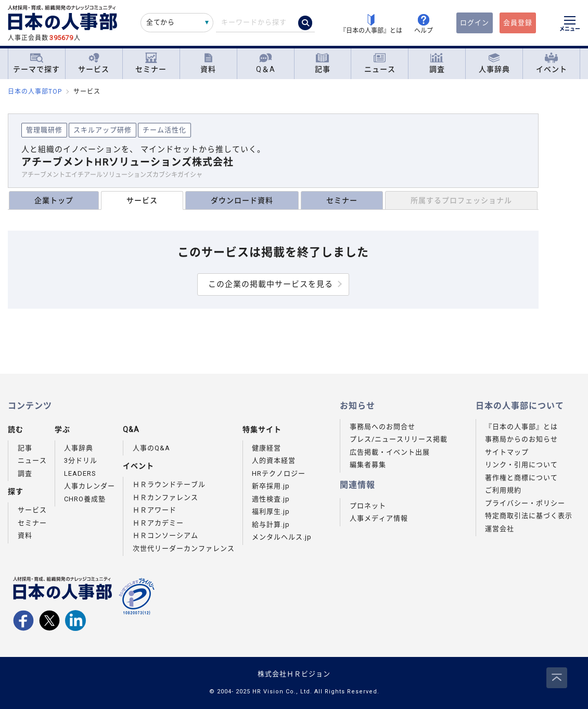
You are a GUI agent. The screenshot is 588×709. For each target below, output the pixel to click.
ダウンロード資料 (242, 200)
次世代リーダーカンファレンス (184, 548)
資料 (208, 63)
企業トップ (54, 200)
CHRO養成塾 (85, 499)
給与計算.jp (271, 524)
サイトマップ (507, 452)
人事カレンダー (90, 486)
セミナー (151, 63)
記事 (323, 63)
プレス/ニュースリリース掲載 (399, 439)
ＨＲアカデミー (158, 523)
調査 (437, 63)
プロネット (368, 506)
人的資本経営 (274, 460)
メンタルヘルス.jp (282, 537)
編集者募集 (368, 465)
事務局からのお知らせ (521, 439)
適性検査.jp (271, 499)
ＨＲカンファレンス (165, 497)
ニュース (380, 63)
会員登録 (518, 23)
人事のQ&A (151, 448)
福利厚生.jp (271, 511)
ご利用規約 (503, 490)
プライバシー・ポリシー (525, 503)
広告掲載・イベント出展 (390, 452)
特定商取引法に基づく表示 (529, 516)
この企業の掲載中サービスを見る (271, 284)
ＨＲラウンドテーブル (169, 484)
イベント (552, 63)
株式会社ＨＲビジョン (294, 674)
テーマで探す (36, 63)
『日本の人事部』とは (521, 427)
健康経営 (266, 448)
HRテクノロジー (279, 473)
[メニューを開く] (570, 25)
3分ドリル (81, 460)
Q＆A (266, 63)
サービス (94, 63)
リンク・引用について (521, 465)
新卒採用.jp (271, 486)
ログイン (475, 23)
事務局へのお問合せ (382, 427)
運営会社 (500, 529)
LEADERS (80, 473)
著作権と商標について (521, 478)
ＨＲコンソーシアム (165, 535)
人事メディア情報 (379, 518)
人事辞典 (494, 63)
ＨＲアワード (155, 510)
